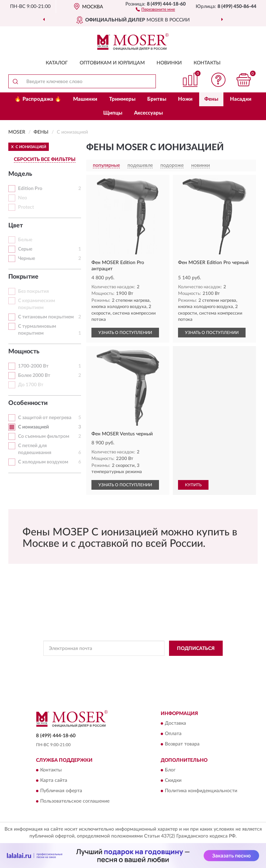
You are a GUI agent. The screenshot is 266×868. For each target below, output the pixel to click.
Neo (23, 198)
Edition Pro (30, 189)
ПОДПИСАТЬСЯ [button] (196, 649)
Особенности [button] (28, 403)
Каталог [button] (57, 63)
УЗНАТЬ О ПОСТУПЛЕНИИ (125, 333)
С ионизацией (33, 427)
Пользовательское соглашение (75, 802)
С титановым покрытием (46, 317)
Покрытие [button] (23, 277)
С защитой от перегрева (45, 418)
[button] (155, 9)
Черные (26, 259)
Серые (25, 249)
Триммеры (122, 99)
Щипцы (113, 113)
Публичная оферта (61, 791)
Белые (25, 240)
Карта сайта (54, 781)
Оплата (173, 734)
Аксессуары (148, 113)
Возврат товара (182, 744)
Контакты (207, 63)
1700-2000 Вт (33, 366)
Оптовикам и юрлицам (112, 63)
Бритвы (157, 99)
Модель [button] (20, 174)
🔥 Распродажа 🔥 (38, 99)
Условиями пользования (127, 670)
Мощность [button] (24, 352)
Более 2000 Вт (34, 376)
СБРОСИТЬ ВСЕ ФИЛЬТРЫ (45, 160)
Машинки (85, 99)
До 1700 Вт (31, 385)
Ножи (185, 99)
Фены (211, 99)
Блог (170, 770)
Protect (26, 207)
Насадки (241, 99)
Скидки (173, 781)
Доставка (175, 723)
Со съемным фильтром (44, 436)
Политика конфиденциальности (201, 791)
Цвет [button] (16, 226)
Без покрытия (33, 291)
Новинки (169, 63)
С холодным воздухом (43, 462)
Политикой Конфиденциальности (167, 664)
